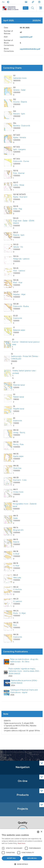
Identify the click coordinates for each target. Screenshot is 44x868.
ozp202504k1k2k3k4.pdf (30, 49)
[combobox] (38, 832)
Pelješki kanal (19, 409)
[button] (22, 864)
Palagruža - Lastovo (21, 259)
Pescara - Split (19, 114)
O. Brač (16, 554)
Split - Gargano (19, 149)
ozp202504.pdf (26, 37)
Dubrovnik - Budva (21, 306)
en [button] (25, 8)
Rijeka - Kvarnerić (20, 197)
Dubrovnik (17, 318)
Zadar (15, 518)
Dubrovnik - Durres (21, 161)
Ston (15, 625)
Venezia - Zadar (19, 90)
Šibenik (16, 542)
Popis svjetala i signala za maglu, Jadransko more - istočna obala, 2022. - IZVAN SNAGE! (24, 671)
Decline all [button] (32, 858)
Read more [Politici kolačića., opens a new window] (22, 843)
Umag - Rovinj (19, 433)
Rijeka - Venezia (19, 138)
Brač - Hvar (18, 283)
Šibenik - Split (19, 235)
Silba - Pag (18, 209)
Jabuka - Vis (18, 247)
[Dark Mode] (8, 2)
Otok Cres (17, 468)
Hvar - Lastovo (19, 271)
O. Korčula (17, 589)
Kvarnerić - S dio (20, 480)
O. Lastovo (17, 601)
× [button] (41, 832)
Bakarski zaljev (19, 330)
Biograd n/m (18, 530)
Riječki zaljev (18, 456)
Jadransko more (20, 78)
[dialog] (22, 848)
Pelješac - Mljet (19, 294)
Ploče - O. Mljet (19, 613)
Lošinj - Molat (19, 185)
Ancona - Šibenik (20, 102)
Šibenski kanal (19, 385)
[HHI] (11, 8)
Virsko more (18, 492)
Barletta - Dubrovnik (22, 126)
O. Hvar (16, 566)
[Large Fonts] (3, 2)
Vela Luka (17, 578)
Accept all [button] (11, 858)
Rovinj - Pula (18, 444)
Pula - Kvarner (19, 173)
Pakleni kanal (19, 397)
